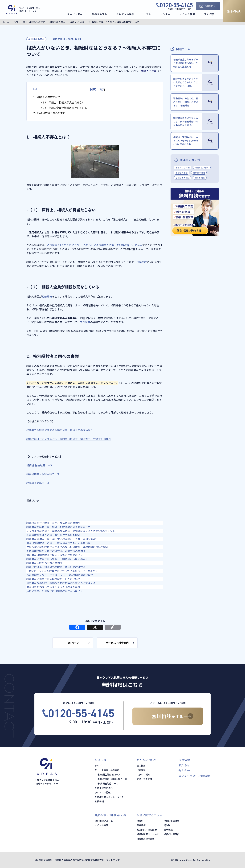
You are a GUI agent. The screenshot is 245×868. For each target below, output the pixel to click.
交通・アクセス (144, 779)
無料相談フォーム (104, 821)
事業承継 (141, 825)
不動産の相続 (182, 173)
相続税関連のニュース (148, 834)
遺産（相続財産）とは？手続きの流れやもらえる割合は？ (60, 543)
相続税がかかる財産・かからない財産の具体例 (53, 523)
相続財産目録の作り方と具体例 (44, 563)
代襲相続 (142, 262)
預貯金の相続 (199, 173)
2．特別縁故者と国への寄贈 (49, 113)
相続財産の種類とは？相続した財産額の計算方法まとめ (58, 527)
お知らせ (184, 765)
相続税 (140, 821)
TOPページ (73, 643)
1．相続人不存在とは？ (47, 97)
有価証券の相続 (183, 178)
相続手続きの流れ (104, 788)
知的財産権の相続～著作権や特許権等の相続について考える (61, 583)
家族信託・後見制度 (147, 830)
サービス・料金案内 (117, 643)
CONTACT (211, 6)
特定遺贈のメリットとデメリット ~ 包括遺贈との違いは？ (60, 575)
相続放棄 (47, 296)
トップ (98, 766)
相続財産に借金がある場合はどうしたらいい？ (53, 579)
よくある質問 (187, 14)
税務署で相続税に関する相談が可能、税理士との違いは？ (60, 430)
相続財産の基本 (36, 39)
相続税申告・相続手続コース (43, 474)
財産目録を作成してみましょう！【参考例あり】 (55, 587)
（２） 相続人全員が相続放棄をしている (63, 108)
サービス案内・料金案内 (107, 770)
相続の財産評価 (183, 167)
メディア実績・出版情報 (194, 776)
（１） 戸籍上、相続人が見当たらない (62, 102)
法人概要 (209, 14)
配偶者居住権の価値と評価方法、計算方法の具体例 (56, 551)
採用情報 (184, 760)
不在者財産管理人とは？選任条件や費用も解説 (53, 535)
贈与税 (167, 825)
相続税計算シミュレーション (109, 797)
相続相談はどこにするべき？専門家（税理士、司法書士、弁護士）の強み (69, 439)
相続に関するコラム (150, 815)
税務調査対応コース (38, 483)
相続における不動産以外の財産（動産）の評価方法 (56, 567)
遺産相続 (168, 830)
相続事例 (99, 801)
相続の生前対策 (171, 821)
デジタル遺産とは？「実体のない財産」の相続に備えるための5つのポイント (71, 531)
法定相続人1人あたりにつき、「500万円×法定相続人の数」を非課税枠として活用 (95, 245)
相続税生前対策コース (109, 774)
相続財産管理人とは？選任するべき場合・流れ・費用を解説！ (62, 539)
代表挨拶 (141, 770)
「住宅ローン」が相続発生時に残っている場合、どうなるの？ (62, 571)
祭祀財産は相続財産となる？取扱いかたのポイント (56, 555)
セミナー (165, 14)
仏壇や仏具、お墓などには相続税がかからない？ (55, 591)
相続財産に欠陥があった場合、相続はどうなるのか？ (57, 559)
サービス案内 (75, 14)
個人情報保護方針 (43, 860)
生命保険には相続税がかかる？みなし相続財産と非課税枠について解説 (67, 547)
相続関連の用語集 (146, 839)
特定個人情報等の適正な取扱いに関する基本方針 (79, 860)
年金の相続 (200, 178)
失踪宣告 (85, 322)
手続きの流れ (100, 14)
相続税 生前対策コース (39, 465)
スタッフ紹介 (143, 774)
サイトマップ (113, 860)
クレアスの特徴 (125, 14)
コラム (147, 14)
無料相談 (234, 11)
